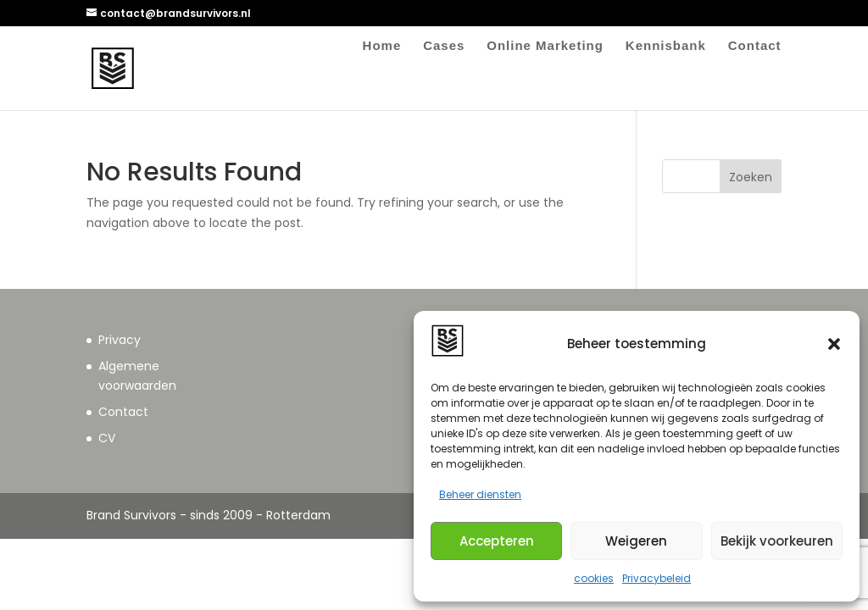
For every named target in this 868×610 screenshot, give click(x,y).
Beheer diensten (480, 494)
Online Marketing (545, 46)
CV (107, 438)
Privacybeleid (657, 578)
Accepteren (497, 541)
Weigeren (636, 541)
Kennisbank (666, 46)
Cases (444, 46)
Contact (755, 46)
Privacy (120, 340)
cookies (594, 578)
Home (382, 46)
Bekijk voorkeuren (777, 541)
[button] (834, 344)
